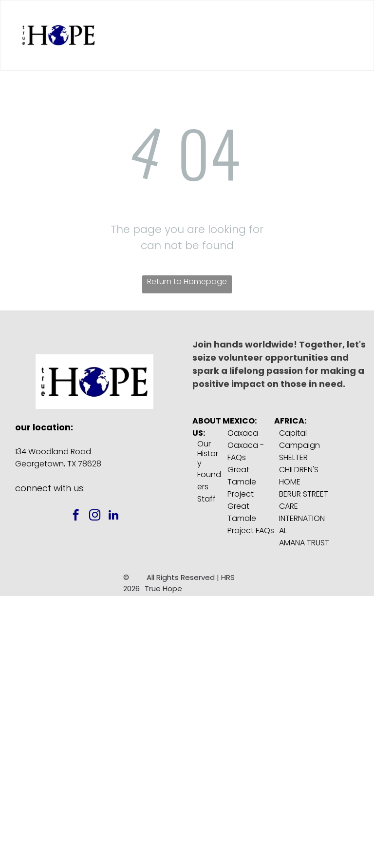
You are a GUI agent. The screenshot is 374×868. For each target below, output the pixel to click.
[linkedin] (114, 516)
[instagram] (95, 516)
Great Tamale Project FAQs (251, 518)
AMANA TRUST (304, 543)
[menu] (353, 36)
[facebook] (76, 516)
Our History (208, 453)
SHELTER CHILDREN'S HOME (299, 470)
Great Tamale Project (242, 482)
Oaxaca (243, 433)
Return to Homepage (187, 281)
